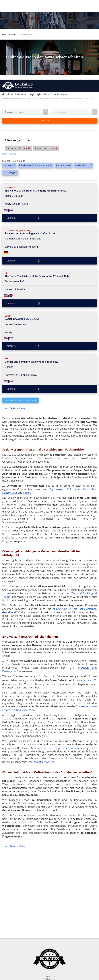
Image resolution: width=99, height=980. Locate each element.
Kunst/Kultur (10, 406)
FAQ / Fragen (50, 907)
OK (46, 937)
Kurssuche (50, 897)
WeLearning (50, 899)
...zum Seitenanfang (14, 321)
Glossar (50, 910)
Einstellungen (21, 937)
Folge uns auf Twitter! (63, 967)
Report (50, 902)
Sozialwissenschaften (26, 25)
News (50, 904)
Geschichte (90, 402)
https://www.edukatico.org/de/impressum (44, 949)
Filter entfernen (9, 67)
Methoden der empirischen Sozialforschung (63, 661)
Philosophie (73, 402)
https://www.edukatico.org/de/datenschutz (56, 946)
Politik (27, 406)
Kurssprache (76, 25)
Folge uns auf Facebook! (37, 967)
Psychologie (56, 402)
